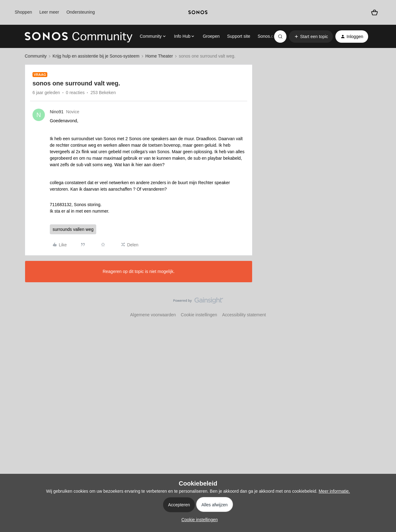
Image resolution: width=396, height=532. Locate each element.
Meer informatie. (334, 491)
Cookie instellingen (199, 315)
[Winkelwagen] (374, 13)
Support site (239, 36)
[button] (311, 37)
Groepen (211, 36)
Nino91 (57, 112)
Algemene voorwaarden (153, 315)
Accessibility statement (244, 315)
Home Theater (159, 56)
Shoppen (23, 12)
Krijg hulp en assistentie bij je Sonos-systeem (96, 56)
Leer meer (49, 12)
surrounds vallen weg (73, 229)
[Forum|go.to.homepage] (79, 37)
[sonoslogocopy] (198, 12)
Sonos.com (269, 36)
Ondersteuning (81, 12)
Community (36, 56)
